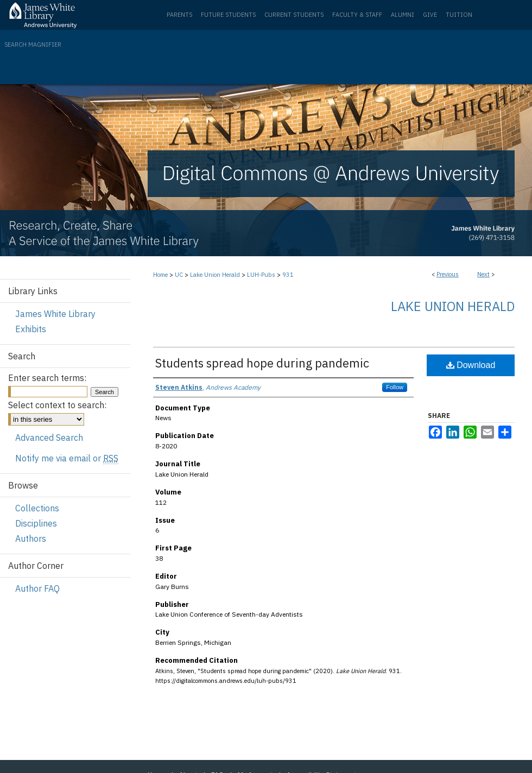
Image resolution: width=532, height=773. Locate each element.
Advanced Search (49, 438)
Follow (395, 387)
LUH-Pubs (261, 275)
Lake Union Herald (215, 275)
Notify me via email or (67, 458)
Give (430, 15)
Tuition (459, 15)
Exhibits (31, 329)
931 (288, 275)
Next (483, 274)
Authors (31, 538)
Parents (179, 15)
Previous (448, 274)
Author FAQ (37, 588)
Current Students (294, 15)
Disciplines (36, 523)
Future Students (228, 15)
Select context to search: (57, 405)
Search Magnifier (33, 45)
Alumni (403, 15)
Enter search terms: (47, 378)
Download (471, 365)
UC (179, 275)
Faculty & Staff (357, 15)
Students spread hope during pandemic (262, 363)
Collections (37, 508)
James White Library (55, 314)
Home (160, 275)
